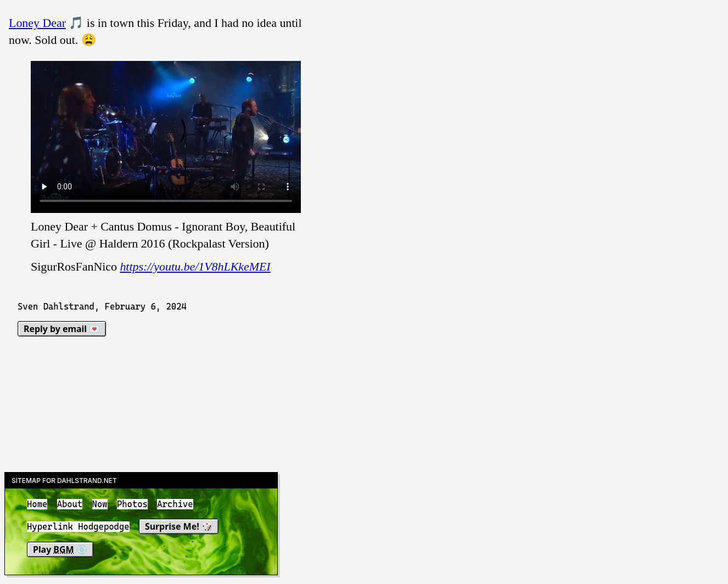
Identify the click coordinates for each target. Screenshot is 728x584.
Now (100, 504)
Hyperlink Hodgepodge (78, 527)
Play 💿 (60, 549)
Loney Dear (37, 23)
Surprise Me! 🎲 (179, 527)
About (70, 504)
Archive (175, 504)
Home (37, 504)
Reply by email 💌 (62, 329)
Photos (132, 504)
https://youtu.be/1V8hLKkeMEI (195, 266)
